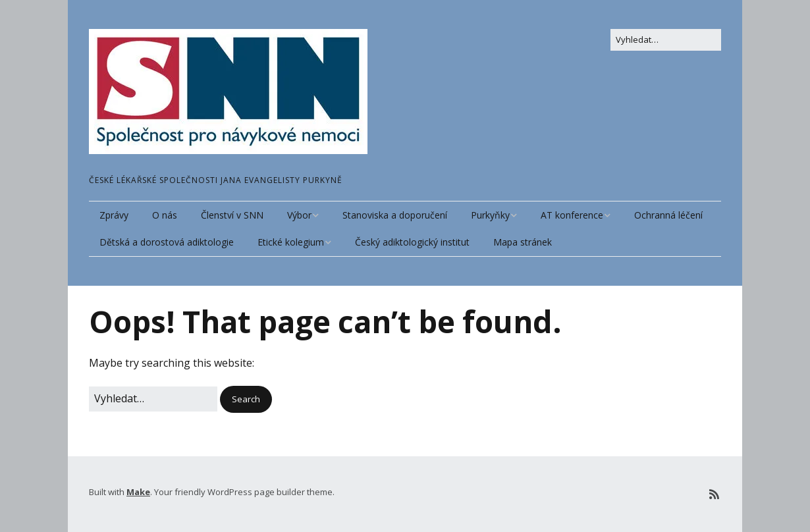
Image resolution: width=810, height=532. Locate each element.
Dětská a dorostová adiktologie (167, 242)
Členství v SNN (232, 215)
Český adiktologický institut (412, 242)
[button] (246, 399)
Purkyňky (490, 215)
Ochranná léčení (668, 215)
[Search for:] (666, 40)
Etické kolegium (291, 242)
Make (138, 492)
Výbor (299, 215)
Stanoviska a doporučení (395, 215)
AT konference (572, 215)
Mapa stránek (523, 242)
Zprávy (114, 215)
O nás (165, 215)
